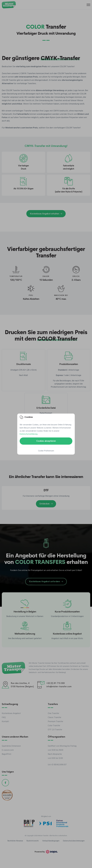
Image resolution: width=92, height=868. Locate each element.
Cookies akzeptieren (46, 441)
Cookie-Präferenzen (46, 451)
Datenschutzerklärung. (29, 434)
